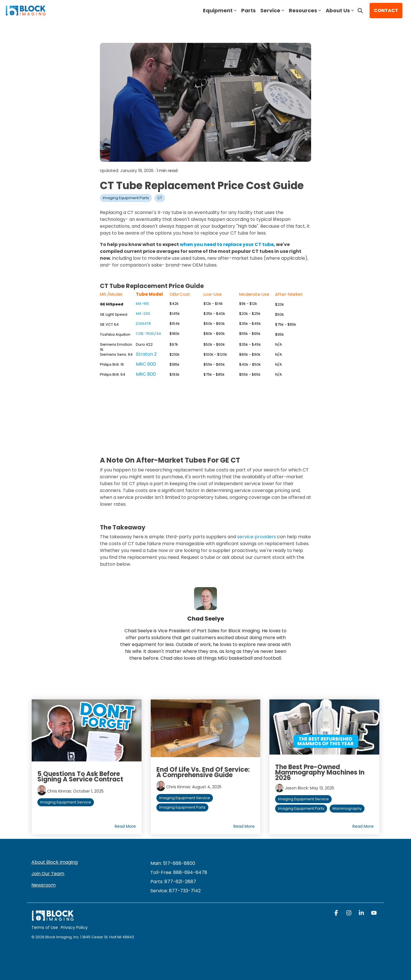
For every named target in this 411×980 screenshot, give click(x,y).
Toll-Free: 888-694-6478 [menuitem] (179, 872)
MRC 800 (146, 374)
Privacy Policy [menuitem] (74, 927)
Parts (248, 10)
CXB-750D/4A (149, 334)
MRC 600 (146, 364)
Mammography (347, 808)
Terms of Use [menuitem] (45, 927)
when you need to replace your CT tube (227, 244)
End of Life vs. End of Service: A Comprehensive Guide (203, 772)
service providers (257, 537)
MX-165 (142, 304)
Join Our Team (48, 874)
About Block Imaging (55, 862)
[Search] (360, 11)
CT (160, 198)
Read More (125, 826)
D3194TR (143, 324)
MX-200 (143, 314)
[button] (337, 913)
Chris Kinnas (59, 791)
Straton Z (146, 354)
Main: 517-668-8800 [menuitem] (173, 863)
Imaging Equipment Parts (126, 198)
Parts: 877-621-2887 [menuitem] (173, 882)
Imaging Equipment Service (66, 802)
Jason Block (296, 788)
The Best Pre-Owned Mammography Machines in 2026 (320, 772)
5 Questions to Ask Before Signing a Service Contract (80, 777)
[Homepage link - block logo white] (53, 918)
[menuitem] (176, 891)
